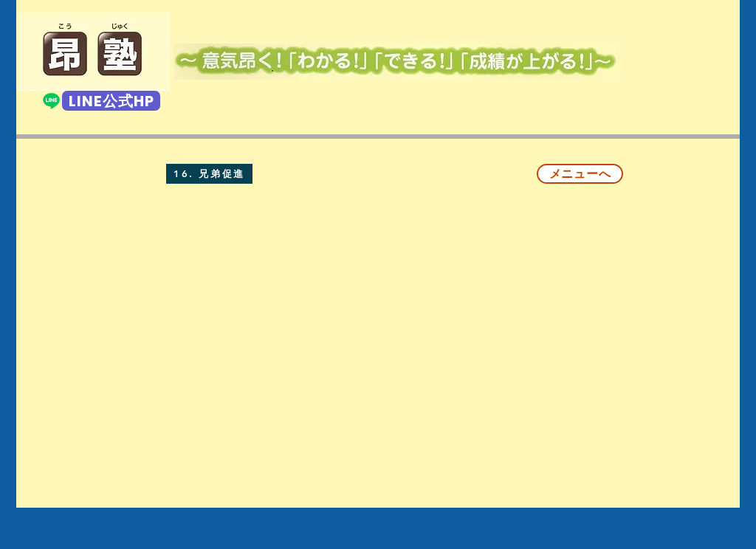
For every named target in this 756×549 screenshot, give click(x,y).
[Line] (51, 101)
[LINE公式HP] (111, 101)
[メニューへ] (580, 174)
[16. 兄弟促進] (209, 174)
